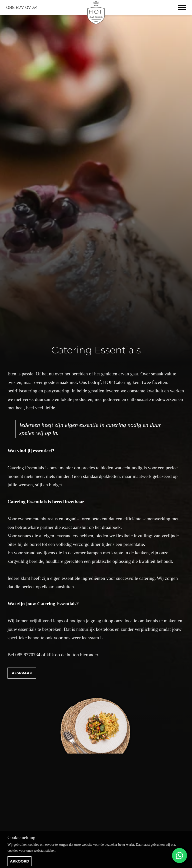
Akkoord (20, 861)
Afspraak (22, 673)
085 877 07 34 (22, 7)
